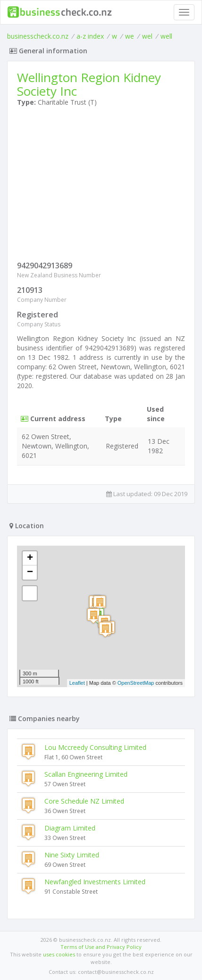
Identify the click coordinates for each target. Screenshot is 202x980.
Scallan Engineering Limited (86, 774)
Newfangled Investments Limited (95, 882)
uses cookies (59, 954)
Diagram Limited (70, 828)
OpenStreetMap (136, 683)
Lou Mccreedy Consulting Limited (95, 747)
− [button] (30, 573)
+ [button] (30, 558)
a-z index (90, 36)
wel (147, 36)
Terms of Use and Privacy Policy (101, 947)
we (130, 36)
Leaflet (77, 683)
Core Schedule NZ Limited (84, 801)
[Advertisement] (101, 186)
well (166, 36)
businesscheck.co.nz (38, 36)
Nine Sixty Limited (72, 855)
